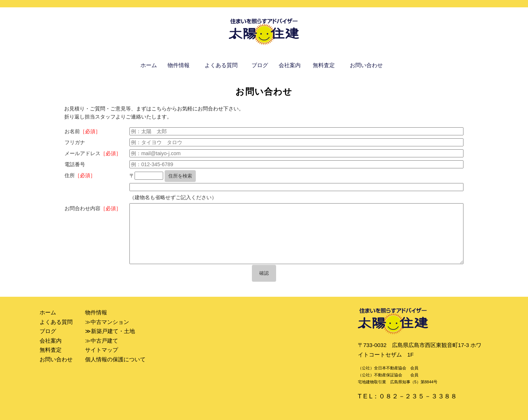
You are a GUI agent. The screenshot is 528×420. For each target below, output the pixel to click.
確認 (264, 273)
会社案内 (290, 65)
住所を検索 (180, 176)
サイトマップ (102, 350)
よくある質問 (221, 65)
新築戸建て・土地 (113, 331)
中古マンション (110, 322)
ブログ (260, 65)
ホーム (149, 65)
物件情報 (179, 65)
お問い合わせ (366, 65)
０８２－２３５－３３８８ (418, 396)
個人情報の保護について (115, 359)
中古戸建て (104, 341)
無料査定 (324, 65)
